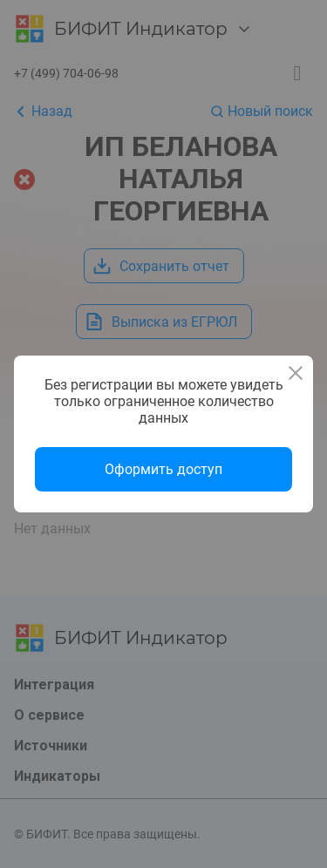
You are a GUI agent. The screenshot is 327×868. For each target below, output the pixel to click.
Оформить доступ (163, 469)
